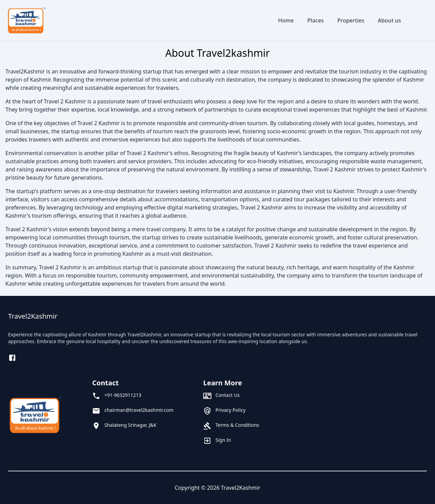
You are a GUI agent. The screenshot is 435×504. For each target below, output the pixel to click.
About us (389, 20)
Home (286, 20)
